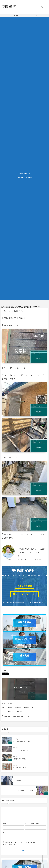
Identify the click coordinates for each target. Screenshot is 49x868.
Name (4, 823)
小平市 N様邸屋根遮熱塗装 (20, 750)
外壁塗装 (19, 707)
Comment (5, 809)
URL (4, 833)
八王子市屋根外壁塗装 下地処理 (22, 741)
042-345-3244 (26, 586)
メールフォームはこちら (26, 594)
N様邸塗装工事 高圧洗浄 (20, 759)
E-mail (26, 823)
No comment (7, 716)
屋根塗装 (11, 711)
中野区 (11, 707)
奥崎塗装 (27, 707)
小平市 (35, 707)
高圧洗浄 (20, 711)
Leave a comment (18, 716)
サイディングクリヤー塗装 (20, 768)
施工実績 (10, 703)
